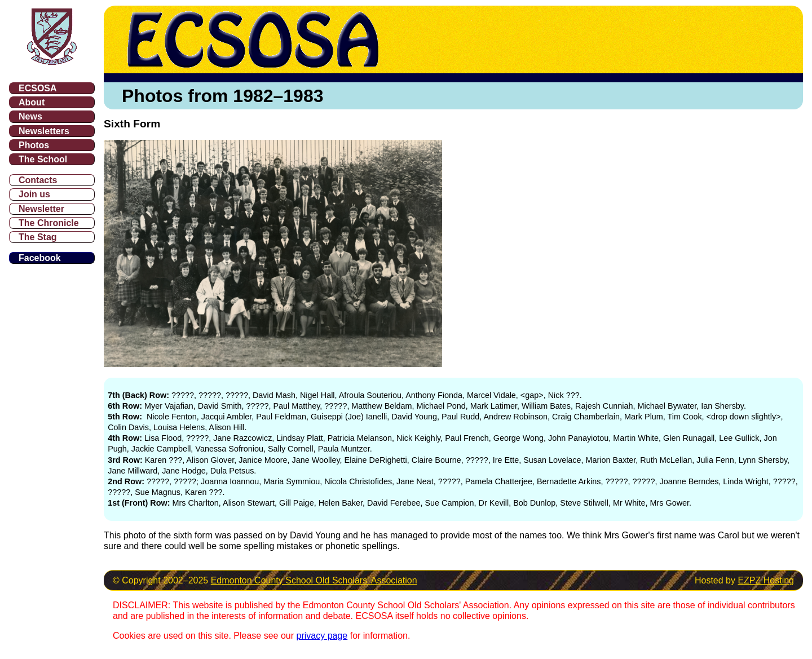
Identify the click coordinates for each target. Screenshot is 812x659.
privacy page (322, 636)
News (30, 116)
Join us (34, 194)
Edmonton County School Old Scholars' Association (314, 580)
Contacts (38, 180)
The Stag (38, 237)
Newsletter (41, 209)
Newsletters (44, 131)
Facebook (40, 258)
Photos (34, 145)
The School (43, 159)
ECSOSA (38, 88)
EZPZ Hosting (766, 580)
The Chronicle (49, 223)
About (32, 102)
